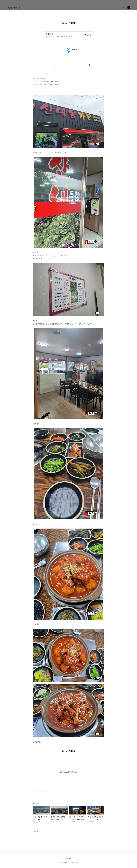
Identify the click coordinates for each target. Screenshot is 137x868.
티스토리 (69, 858)
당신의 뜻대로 (15, 7)
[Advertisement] (69, 772)
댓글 (35, 831)
